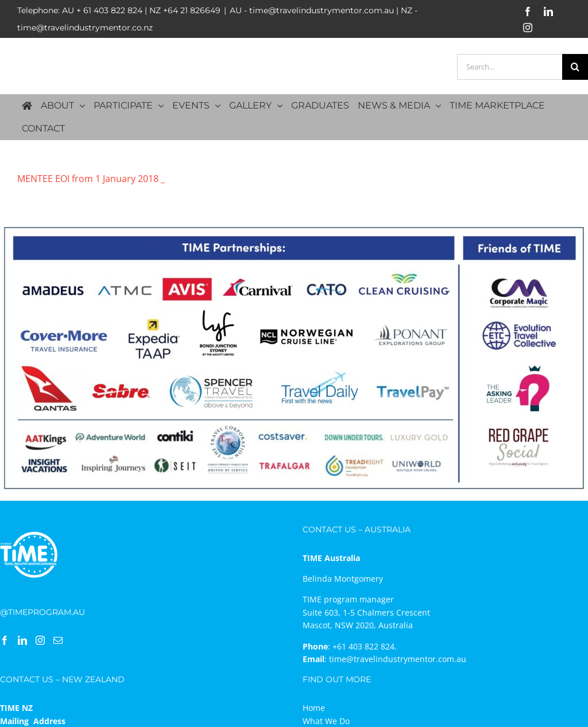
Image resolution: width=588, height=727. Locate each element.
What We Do (326, 721)
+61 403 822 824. (365, 646)
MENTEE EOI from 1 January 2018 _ (91, 179)
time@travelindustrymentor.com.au (398, 659)
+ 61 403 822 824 (109, 10)
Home (314, 708)
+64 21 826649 (192, 10)
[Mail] (58, 640)
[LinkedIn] (22, 640)
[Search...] (510, 67)
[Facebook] (5, 640)
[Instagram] (40, 640)
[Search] (575, 67)
